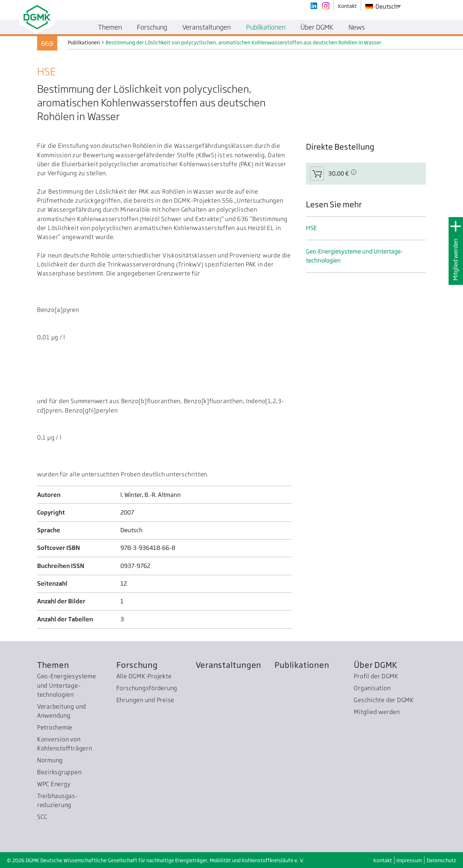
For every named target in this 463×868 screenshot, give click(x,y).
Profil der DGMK (376, 676)
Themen (53, 665)
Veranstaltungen (229, 665)
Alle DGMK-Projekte (144, 676)
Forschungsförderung (147, 688)
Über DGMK (376, 665)
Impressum (409, 860)
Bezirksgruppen (59, 772)
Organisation (372, 688)
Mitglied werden (455, 259)
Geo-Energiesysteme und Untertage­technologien (354, 256)
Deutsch (382, 6)
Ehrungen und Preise (146, 700)
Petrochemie (55, 727)
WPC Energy (54, 784)
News (357, 27)
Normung (50, 760)
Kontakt (383, 860)
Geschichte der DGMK (384, 700)
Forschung (137, 665)
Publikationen (302, 665)
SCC (42, 817)
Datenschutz (441, 860)
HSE (311, 228)
